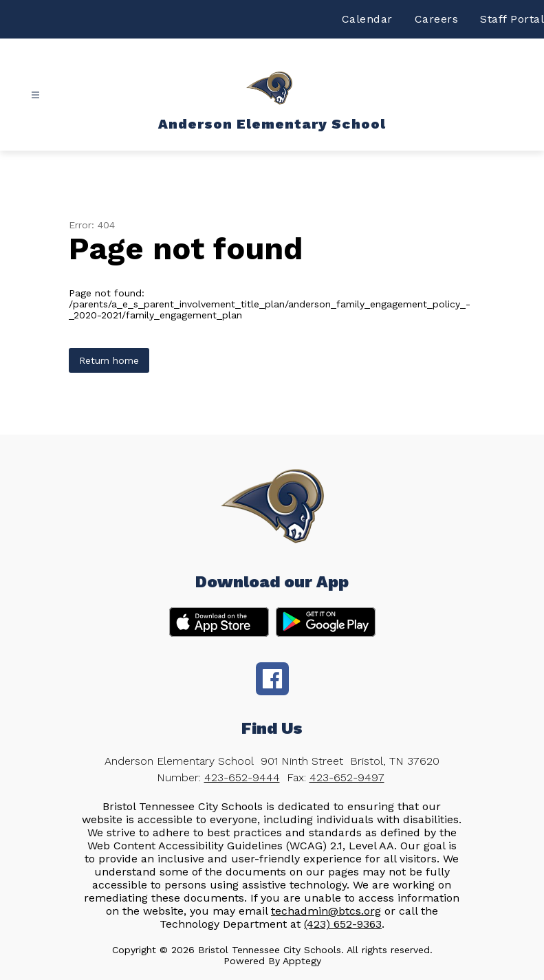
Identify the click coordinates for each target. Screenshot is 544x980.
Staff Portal (512, 19)
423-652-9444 (242, 777)
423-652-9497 (347, 777)
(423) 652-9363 (343, 924)
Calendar (367, 19)
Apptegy (302, 961)
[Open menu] (35, 95)
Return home (109, 360)
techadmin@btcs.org (326, 911)
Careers (437, 19)
